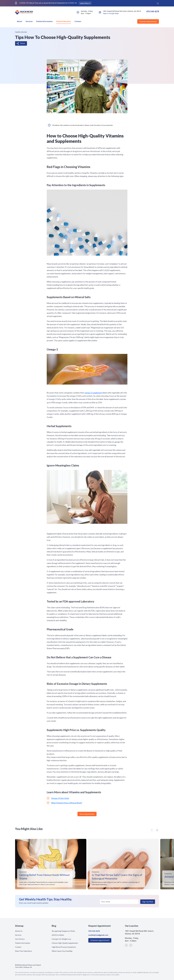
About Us (19, 931)
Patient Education (64, 21)
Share (23, 43)
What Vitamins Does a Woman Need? (67, 803)
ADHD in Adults (58, 935)
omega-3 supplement (93, 393)
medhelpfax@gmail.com (98, 935)
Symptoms (23, 872)
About (19, 21)
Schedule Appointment (148, 21)
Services (29, 21)
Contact (78, 21)
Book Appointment (87, 814)
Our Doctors (20, 939)
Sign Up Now (148, 902)
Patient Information (44, 21)
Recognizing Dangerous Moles (63, 931)
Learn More (85, 3)
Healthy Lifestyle (21, 32)
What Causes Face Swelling (62, 951)
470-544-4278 (153, 11)
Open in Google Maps (111, 13)
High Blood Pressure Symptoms (64, 947)
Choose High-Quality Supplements (65, 943)
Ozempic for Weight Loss (61, 939)
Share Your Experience (24, 951)
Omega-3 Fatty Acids (60, 798)
